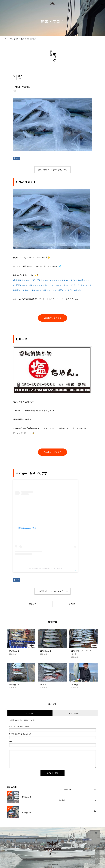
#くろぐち (76, 280)
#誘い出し (78, 290)
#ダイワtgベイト (66, 290)
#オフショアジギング (29, 280)
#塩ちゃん (85, 280)
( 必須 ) (20, 727)
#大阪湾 (16, 285)
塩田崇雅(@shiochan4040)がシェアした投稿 (45, 568)
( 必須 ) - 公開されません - (21, 734)
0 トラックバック (75, 713)
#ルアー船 (29, 290)
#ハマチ (67, 280)
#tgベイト (85, 285)
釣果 (14, 91)
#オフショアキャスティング (51, 280)
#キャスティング (37, 285)
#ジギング (25, 285)
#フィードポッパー (72, 285)
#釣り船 (16, 280)
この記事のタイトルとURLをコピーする (52, 170)
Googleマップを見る (52, 318)
